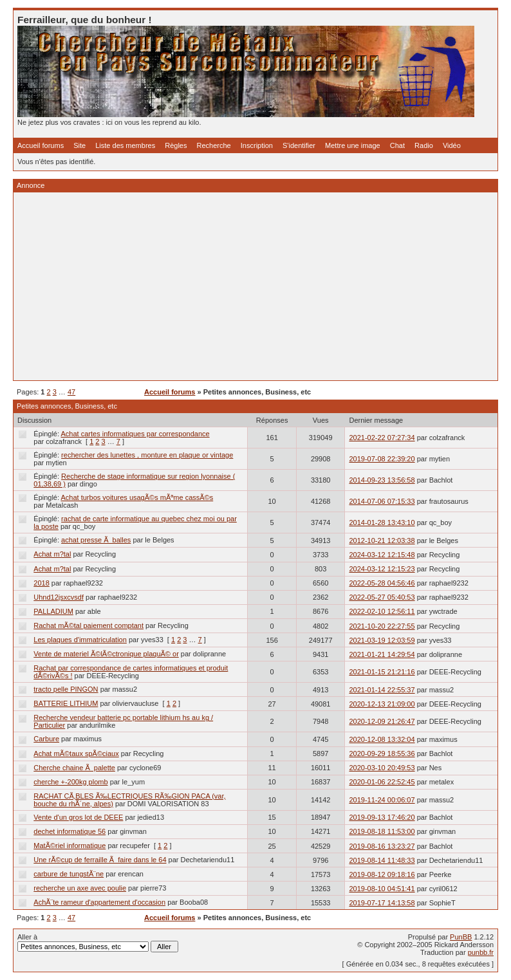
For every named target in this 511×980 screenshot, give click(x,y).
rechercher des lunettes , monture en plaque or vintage (147, 455)
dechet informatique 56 (70, 831)
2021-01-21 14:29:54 (382, 654)
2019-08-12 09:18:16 (382, 874)
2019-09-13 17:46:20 (382, 817)
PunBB (461, 937)
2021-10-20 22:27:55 (382, 626)
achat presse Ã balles (96, 540)
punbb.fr (481, 952)
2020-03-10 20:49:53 (382, 768)
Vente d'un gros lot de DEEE (78, 817)
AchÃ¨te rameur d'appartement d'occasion (99, 902)
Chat (397, 145)
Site (79, 145)
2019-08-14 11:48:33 (382, 860)
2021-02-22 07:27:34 (382, 438)
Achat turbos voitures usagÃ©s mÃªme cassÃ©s (137, 497)
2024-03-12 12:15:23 (382, 569)
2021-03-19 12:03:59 (382, 640)
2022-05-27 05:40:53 (382, 597)
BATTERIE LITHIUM (66, 703)
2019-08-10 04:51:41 (382, 889)
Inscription (257, 145)
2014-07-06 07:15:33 (382, 501)
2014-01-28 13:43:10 (382, 522)
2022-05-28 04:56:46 (382, 583)
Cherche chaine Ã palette (74, 768)
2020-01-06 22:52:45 (382, 782)
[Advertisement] (256, 286)
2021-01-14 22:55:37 (382, 690)
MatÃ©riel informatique (70, 846)
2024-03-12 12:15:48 (382, 555)
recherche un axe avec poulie (80, 888)
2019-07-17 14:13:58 (382, 903)
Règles (176, 145)
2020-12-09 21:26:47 (382, 721)
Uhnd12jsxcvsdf (59, 597)
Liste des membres (125, 145)
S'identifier (299, 145)
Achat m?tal (52, 554)
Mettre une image (353, 145)
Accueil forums (41, 145)
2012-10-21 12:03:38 (382, 541)
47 (71, 392)
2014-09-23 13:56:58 (382, 480)
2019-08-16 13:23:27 (382, 846)
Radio (424, 145)
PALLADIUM (53, 611)
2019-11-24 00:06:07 (382, 800)
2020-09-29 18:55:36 (382, 753)
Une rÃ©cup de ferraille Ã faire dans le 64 (100, 860)
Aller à (98, 943)
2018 (41, 583)
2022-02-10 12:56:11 (382, 611)
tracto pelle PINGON (66, 689)
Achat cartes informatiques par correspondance (135, 434)
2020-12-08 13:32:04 (382, 739)
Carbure (46, 739)
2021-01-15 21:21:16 (382, 672)
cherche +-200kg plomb (70, 782)
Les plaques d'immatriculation (80, 640)
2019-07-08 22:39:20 (382, 459)
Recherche (214, 145)
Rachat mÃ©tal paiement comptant (88, 625)
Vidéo (452, 145)
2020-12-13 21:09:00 (382, 704)
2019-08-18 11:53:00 (382, 831)
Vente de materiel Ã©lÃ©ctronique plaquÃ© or (106, 654)
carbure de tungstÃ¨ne (69, 874)
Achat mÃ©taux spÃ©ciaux (76, 753)
